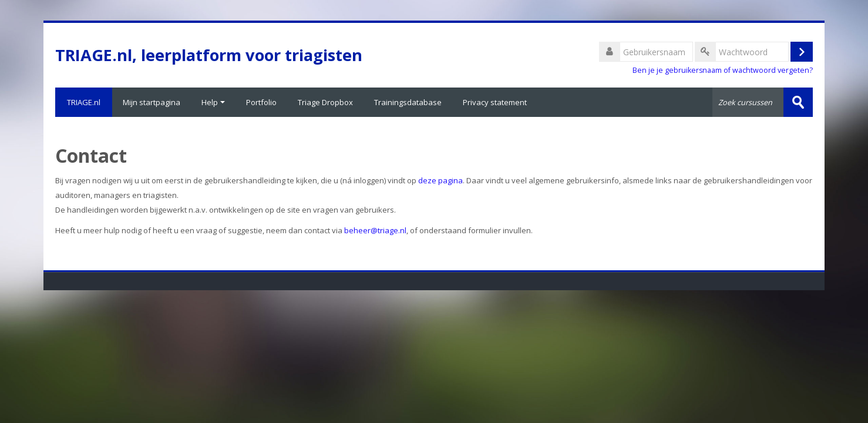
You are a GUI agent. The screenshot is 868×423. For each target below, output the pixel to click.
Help (213, 102)
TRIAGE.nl (84, 102)
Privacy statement (495, 102)
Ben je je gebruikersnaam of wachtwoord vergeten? (723, 70)
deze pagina (440, 180)
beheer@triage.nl (375, 230)
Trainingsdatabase (408, 102)
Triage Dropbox (325, 102)
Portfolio (261, 102)
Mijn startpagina (152, 102)
